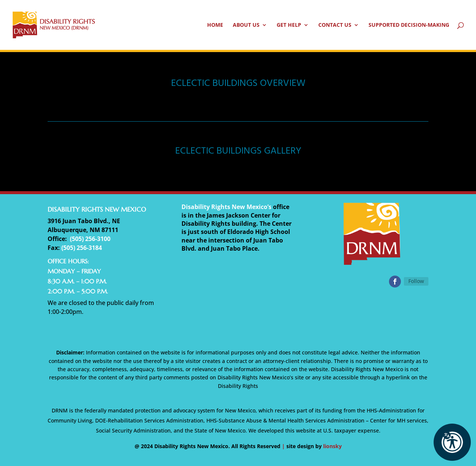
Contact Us (335, 25)
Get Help (289, 25)
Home (215, 25)
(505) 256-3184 (82, 248)
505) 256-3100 (91, 239)
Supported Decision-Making (409, 25)
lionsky (332, 446)
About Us (246, 25)
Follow (416, 281)
